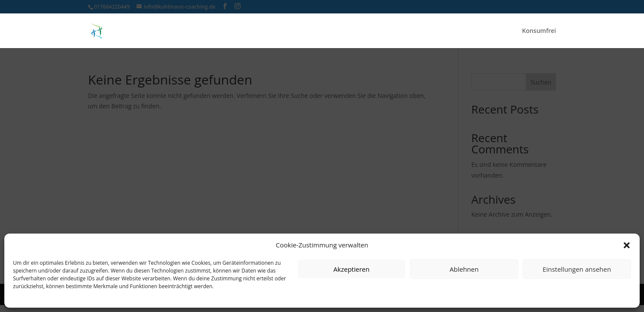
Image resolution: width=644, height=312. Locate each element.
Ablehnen (464, 269)
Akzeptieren (351, 269)
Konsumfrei (539, 31)
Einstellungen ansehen (577, 269)
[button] (627, 245)
